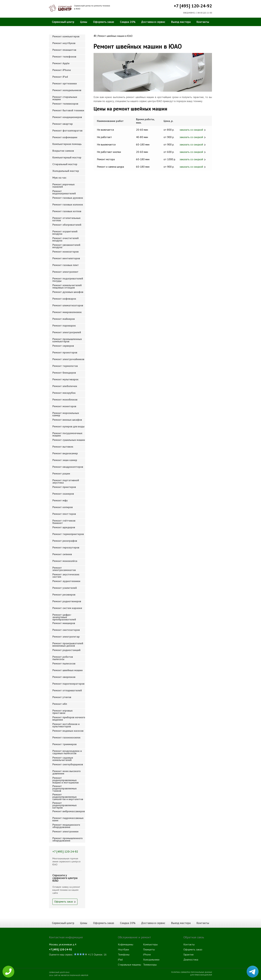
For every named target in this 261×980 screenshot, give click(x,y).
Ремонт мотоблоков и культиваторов (66, 725)
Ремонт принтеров (64, 487)
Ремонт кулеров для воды (68, 426)
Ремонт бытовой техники (68, 110)
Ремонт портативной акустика (66, 481)
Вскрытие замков (63, 151)
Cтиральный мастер (65, 164)
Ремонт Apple (61, 63)
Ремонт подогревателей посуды (68, 280)
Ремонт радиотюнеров (67, 601)
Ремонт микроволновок (67, 312)
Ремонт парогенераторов (68, 684)
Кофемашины (126, 944)
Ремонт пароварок (64, 325)
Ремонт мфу (60, 500)
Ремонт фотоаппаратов (67, 130)
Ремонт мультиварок (65, 379)
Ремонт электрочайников (68, 359)
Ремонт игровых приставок (62, 712)
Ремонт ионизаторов (66, 252)
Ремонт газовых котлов (67, 211)
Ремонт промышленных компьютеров (67, 340)
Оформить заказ (104, 22)
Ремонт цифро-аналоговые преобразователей (64, 616)
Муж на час (59, 178)
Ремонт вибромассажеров (69, 811)
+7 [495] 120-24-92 (193, 6)
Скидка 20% (128, 22)
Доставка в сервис (153, 22)
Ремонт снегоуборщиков (68, 764)
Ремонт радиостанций (66, 650)
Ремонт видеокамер (65, 453)
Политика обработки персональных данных (192, 972)
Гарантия (188, 954)
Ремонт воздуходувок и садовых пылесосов (67, 752)
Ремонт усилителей (65, 588)
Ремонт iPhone (62, 70)
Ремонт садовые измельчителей (63, 759)
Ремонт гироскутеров (66, 547)
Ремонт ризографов (65, 541)
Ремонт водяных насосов (68, 731)
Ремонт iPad (60, 77)
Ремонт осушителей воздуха (65, 233)
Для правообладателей (201, 975)
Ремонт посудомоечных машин (67, 434)
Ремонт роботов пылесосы (63, 658)
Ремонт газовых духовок (68, 198)
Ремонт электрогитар (66, 637)
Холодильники (151, 959)
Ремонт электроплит (65, 272)
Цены (84, 22)
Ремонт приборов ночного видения (69, 718)
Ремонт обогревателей (67, 225)
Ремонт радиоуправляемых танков (64, 787)
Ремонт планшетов (64, 50)
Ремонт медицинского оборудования (66, 826)
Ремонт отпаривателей (67, 690)
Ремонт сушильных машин (69, 440)
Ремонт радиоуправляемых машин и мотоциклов (66, 779)
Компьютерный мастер (67, 157)
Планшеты (149, 949)
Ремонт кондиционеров (67, 117)
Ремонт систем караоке (67, 608)
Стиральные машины (129, 965)
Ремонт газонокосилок (66, 737)
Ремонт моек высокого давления (67, 772)
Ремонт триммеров (64, 744)
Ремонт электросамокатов (64, 569)
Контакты (203, 22)
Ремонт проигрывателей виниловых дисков (68, 644)
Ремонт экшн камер (65, 460)
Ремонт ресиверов (64, 594)
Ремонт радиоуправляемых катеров (64, 804)
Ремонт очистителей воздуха (66, 239)
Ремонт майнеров (64, 319)
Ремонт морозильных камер (66, 414)
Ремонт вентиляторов (66, 258)
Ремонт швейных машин (68, 670)
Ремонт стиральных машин (65, 98)
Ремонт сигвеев (62, 554)
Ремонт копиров (63, 507)
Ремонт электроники (65, 831)
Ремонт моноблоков (65, 399)
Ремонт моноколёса (65, 561)
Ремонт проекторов (65, 352)
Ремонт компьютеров (66, 36)
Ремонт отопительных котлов (66, 219)
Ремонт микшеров (64, 623)
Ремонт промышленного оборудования (68, 839)
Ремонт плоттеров (64, 514)
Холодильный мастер (66, 171)
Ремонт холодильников (67, 90)
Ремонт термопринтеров (68, 534)
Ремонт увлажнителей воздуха (66, 246)
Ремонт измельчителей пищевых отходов (67, 286)
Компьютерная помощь (67, 144)
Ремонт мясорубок (64, 393)
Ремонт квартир (63, 124)
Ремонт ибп (60, 704)
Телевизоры (150, 965)
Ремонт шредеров (64, 527)
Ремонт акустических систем (66, 575)
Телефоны (124, 954)
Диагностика (191, 959)
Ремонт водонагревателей (64, 192)
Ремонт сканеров (63, 494)
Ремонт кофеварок (64, 299)
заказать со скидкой (191, 130)
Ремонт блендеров (64, 373)
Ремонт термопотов (65, 366)
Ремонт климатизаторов (68, 305)
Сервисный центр (63, 22)
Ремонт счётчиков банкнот (64, 522)
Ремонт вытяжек (63, 447)
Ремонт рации (61, 473)
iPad (120, 959)
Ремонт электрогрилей (67, 332)
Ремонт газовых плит (66, 265)
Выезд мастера (181, 22)
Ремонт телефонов (64, 56)
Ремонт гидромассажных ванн (68, 819)
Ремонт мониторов (64, 406)
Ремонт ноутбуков (64, 43)
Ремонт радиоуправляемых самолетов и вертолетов (68, 796)
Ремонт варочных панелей (63, 185)
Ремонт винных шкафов (67, 420)
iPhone (147, 954)
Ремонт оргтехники (65, 83)
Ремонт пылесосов (64, 663)
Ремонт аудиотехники (66, 581)
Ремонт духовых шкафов (68, 292)
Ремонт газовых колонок (68, 204)
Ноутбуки (123, 949)
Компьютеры (150, 944)
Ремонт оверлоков (64, 677)
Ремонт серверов (63, 346)
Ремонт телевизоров (65, 104)
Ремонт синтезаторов (66, 630)
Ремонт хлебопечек (65, 386)
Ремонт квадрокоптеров (68, 467)
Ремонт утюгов (62, 697)
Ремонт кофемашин (65, 137)
